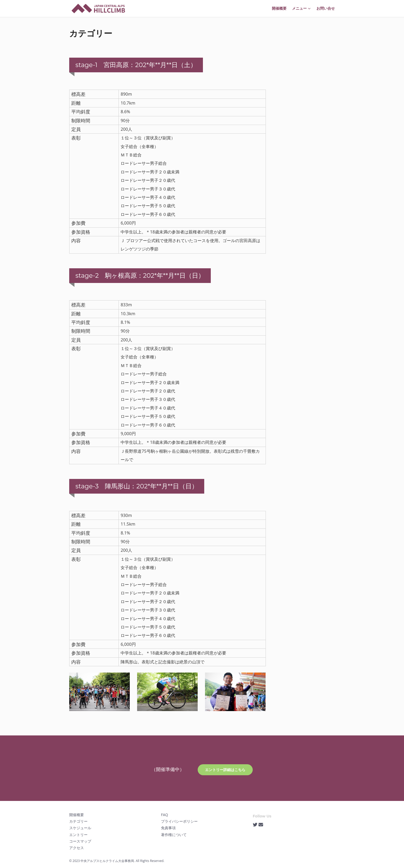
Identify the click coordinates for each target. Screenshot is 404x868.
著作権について (174, 835)
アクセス (77, 848)
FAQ (165, 815)
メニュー (301, 8)
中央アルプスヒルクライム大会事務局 (107, 861)
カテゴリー (78, 821)
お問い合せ (326, 8)
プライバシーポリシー (179, 821)
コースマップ (80, 841)
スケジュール (80, 828)
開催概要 (279, 8)
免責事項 (168, 828)
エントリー (78, 835)
